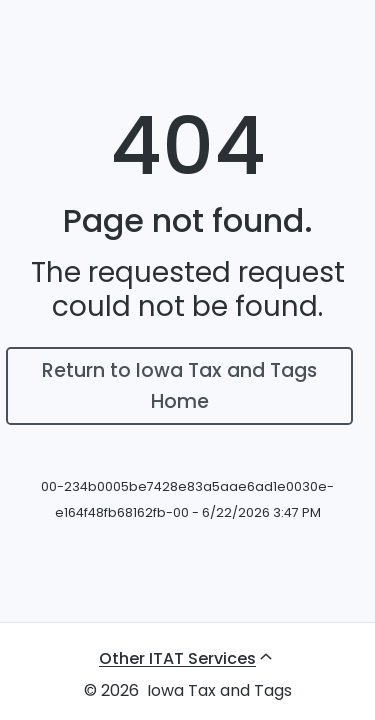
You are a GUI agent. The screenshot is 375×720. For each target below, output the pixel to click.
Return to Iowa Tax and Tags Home (179, 386)
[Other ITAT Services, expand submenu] (187, 658)
